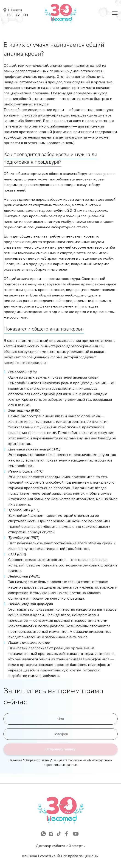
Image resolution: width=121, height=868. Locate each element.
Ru (10, 15)
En (25, 15)
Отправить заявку (60, 749)
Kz (18, 15)
